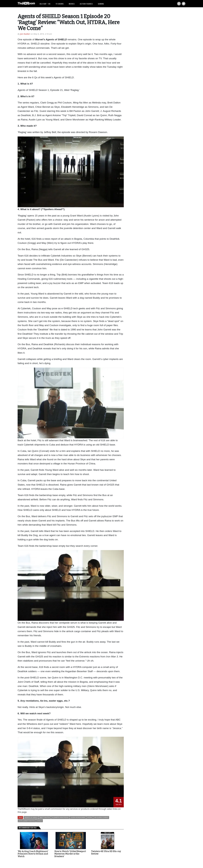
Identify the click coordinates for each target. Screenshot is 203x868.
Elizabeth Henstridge (60, 817)
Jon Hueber (25, 34)
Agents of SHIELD (31, 817)
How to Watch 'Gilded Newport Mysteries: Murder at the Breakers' (70, 854)
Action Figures (86, 4)
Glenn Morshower (78, 817)
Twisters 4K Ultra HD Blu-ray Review (106, 853)
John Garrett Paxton (27, 821)
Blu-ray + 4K (45, 4)
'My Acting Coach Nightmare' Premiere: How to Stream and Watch (33, 854)
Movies (72, 4)
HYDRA (90, 817)
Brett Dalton (45, 817)
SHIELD (39, 821)
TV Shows (60, 4)
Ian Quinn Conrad (101, 817)
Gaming (101, 4)
